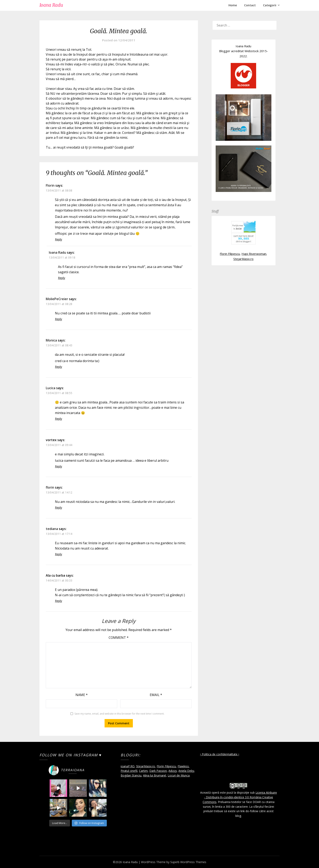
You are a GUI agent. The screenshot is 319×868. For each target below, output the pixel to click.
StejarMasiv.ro (243, 259)
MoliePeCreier (57, 299)
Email (156, 695)
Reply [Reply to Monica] (58, 367)
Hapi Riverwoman (254, 254)
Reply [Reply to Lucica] (58, 419)
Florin (50, 185)
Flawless (183, 766)
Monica (51, 340)
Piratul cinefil (129, 771)
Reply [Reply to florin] (58, 507)
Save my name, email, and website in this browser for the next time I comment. (119, 714)
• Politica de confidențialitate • (220, 754)
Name (82, 695)
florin (50, 487)
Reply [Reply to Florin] (58, 239)
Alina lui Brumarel (155, 775)
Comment (119, 638)
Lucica (51, 388)
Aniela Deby (186, 771)
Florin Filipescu (230, 254)
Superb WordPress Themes (188, 862)
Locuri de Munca (179, 775)
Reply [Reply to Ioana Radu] (62, 278)
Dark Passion (158, 771)
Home (233, 5)
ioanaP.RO (128, 766)
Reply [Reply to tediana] (58, 554)
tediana (52, 529)
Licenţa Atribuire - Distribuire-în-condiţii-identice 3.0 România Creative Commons (240, 797)
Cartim (143, 771)
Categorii (270, 5)
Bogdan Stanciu (131, 775)
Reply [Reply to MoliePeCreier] (58, 319)
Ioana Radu (51, 5)
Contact (250, 5)
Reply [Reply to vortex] (58, 466)
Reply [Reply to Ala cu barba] (58, 601)
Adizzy (173, 771)
